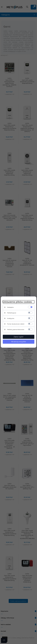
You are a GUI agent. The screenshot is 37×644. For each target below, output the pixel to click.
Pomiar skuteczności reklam (16, 324)
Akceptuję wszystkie (18, 342)
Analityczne (11, 318)
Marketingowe (12, 313)
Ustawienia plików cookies (17, 302)
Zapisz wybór (19, 337)
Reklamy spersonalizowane (16, 329)
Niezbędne (10, 307)
